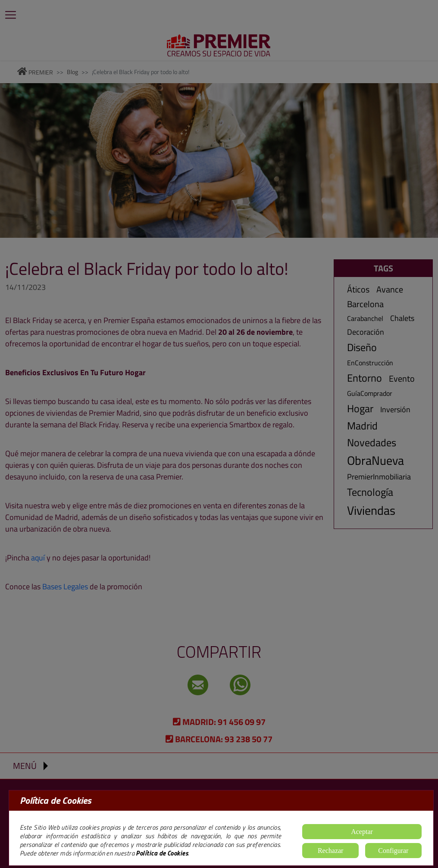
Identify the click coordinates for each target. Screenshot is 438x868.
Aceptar (362, 832)
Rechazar (331, 851)
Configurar (393, 851)
